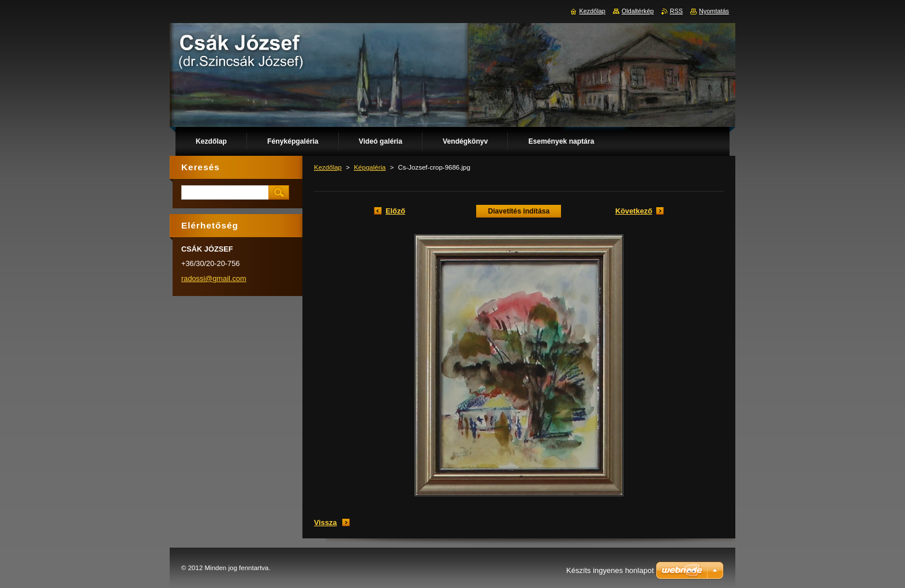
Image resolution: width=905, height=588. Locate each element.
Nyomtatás (714, 11)
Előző (395, 211)
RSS (676, 11)
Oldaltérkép (638, 11)
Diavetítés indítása (519, 211)
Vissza (326, 523)
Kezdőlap (328, 167)
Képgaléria (370, 167)
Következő (634, 211)
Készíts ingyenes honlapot (610, 570)
